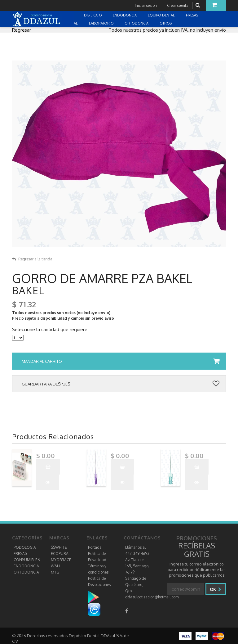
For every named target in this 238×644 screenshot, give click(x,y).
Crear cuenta (178, 5)
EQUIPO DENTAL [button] (162, 15)
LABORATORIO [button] (102, 23)
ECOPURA (60, 554)
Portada (95, 547)
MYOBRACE (61, 560)
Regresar (22, 30)
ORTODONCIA (26, 572)
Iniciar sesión (146, 5)
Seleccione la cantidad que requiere (50, 330)
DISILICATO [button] (93, 15)
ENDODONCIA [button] (125, 15)
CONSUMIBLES (27, 560)
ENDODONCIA (26, 566)
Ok (216, 589)
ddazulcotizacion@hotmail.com (152, 597)
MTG (55, 572)
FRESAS (20, 554)
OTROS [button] (166, 23)
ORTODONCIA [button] (137, 23)
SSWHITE (59, 547)
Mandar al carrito (121, 361)
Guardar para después (121, 384)
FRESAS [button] (192, 15)
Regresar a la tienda (32, 259)
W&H (55, 566)
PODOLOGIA (25, 547)
